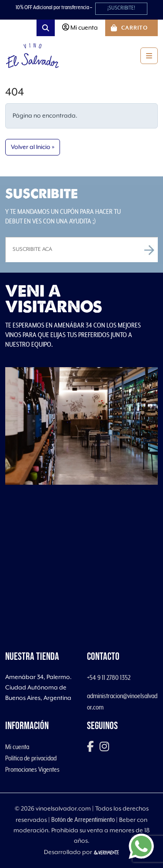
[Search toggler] (46, 28)
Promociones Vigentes (32, 770)
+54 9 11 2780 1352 (109, 678)
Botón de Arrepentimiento (83, 820)
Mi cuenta (17, 747)
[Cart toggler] (131, 28)
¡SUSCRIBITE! (121, 8)
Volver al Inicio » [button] (33, 147)
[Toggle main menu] (149, 56)
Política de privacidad (31, 758)
